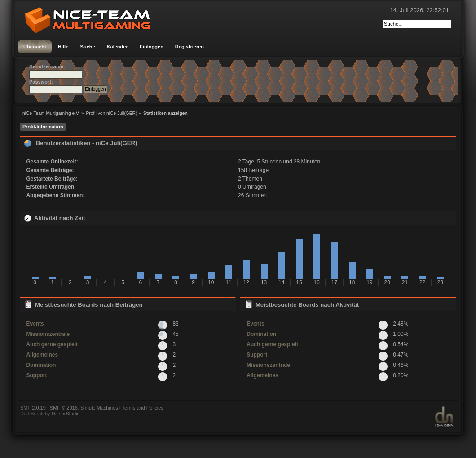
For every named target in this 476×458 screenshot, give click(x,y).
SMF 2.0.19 (33, 408)
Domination (41, 365)
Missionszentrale (48, 334)
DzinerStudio (66, 414)
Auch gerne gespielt (52, 344)
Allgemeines (42, 355)
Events (35, 324)
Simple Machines (99, 408)
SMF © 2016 (64, 408)
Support (36, 375)
